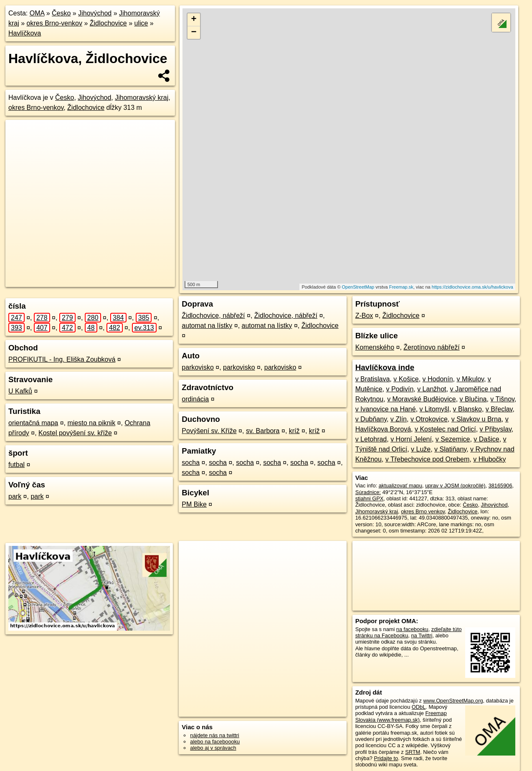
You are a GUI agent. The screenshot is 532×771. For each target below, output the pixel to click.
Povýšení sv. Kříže (209, 431)
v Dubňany (371, 419)
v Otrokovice (429, 419)
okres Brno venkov (423, 511)
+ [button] (194, 20)
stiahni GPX (370, 498)
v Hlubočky (489, 459)
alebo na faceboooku (215, 742)
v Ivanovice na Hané (386, 409)
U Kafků (20, 391)
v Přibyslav (496, 429)
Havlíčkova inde (385, 367)
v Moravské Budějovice (422, 399)
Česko (61, 13)
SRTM (413, 752)
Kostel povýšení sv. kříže (75, 433)
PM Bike (194, 504)
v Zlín (399, 419)
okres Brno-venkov (54, 23)
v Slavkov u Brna (476, 419)
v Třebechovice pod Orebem (428, 459)
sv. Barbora (263, 431)
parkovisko (198, 367)
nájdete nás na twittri (214, 735)
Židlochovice (108, 23)
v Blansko (467, 409)
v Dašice (486, 439)
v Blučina (473, 399)
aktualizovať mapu (400, 486)
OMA (37, 13)
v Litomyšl (434, 409)
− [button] (194, 33)
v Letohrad (371, 439)
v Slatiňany (450, 449)
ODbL (419, 707)
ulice (141, 23)
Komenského (375, 347)
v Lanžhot (432, 389)
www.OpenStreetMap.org (453, 701)
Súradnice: (368, 492)
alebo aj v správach (213, 748)
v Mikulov (470, 379)
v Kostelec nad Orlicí (445, 429)
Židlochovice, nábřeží (213, 316)
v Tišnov (502, 399)
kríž (294, 431)
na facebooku (412, 629)
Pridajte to (386, 758)
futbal (16, 465)
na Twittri (422, 635)
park (15, 496)
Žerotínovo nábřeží (431, 347)
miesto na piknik (91, 423)
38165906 (500, 486)
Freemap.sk (401, 287)
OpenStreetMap (358, 287)
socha (191, 463)
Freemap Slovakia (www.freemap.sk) (401, 716)
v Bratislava (373, 379)
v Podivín (400, 389)
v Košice (406, 379)
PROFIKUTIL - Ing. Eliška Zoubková (62, 359)
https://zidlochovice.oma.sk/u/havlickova (472, 287)
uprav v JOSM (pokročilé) (455, 486)
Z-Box (364, 316)
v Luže (421, 449)
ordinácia (195, 399)
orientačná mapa (33, 423)
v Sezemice (453, 439)
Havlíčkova (25, 33)
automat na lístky (207, 326)
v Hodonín (438, 379)
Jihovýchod (95, 13)
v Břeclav (499, 409)
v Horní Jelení (411, 439)
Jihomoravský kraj (142, 98)
